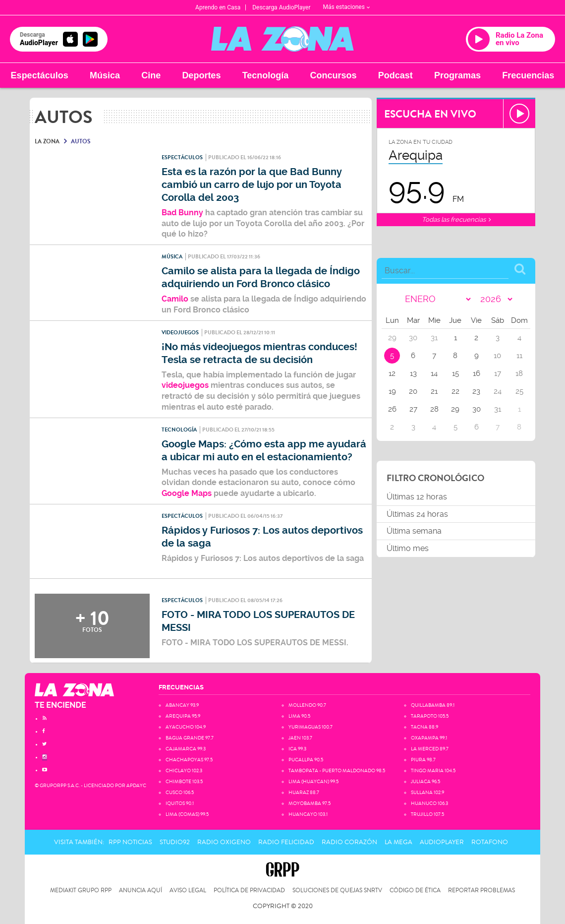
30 (477, 409)
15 (455, 373)
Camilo (176, 299)
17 (498, 373)
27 (413, 409)
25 (519, 391)
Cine (151, 75)
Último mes (408, 548)
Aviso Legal (188, 891)
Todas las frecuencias (456, 219)
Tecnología (266, 75)
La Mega (398, 842)
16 (477, 373)
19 (392, 391)
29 (455, 409)
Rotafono (490, 842)
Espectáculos (40, 75)
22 (455, 391)
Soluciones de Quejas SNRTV (337, 891)
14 (434, 373)
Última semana (414, 531)
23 (476, 391)
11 (519, 356)
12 (392, 373)
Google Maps (187, 493)
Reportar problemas (481, 891)
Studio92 (175, 842)
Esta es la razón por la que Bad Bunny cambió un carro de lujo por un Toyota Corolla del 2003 (252, 185)
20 (413, 391)
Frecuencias (528, 75)
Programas (457, 75)
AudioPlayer (442, 842)
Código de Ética (415, 891)
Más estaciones (346, 7)
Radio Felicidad (286, 842)
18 (519, 373)
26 (392, 409)
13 (413, 373)
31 (498, 409)
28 (434, 409)
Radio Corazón (349, 842)
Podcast (395, 75)
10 (497, 356)
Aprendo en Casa (218, 7)
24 (498, 391)
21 (434, 391)
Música (105, 75)
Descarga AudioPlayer (281, 7)
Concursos (334, 75)
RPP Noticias (130, 842)
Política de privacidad (249, 891)
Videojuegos (180, 333)
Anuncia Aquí (141, 891)
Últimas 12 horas (417, 497)
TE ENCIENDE (60, 705)
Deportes (201, 75)
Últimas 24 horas (417, 514)
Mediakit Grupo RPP (81, 891)
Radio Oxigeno (224, 842)
